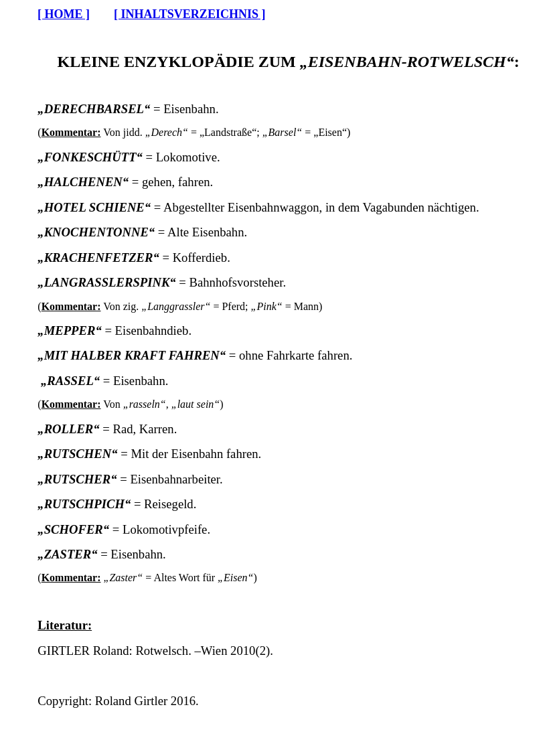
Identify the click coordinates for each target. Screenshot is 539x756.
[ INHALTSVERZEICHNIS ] (189, 14)
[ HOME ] (64, 14)
